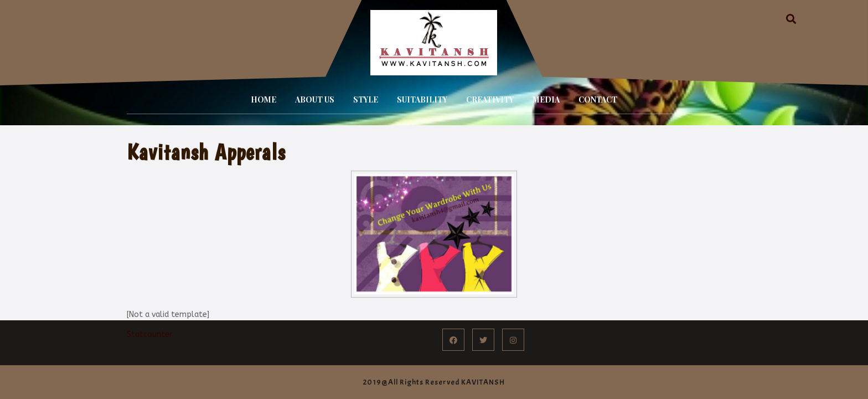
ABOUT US (315, 99)
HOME (263, 99)
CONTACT (598, 99)
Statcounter (149, 334)
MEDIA (546, 99)
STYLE (366, 99)
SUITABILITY (422, 99)
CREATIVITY (490, 99)
